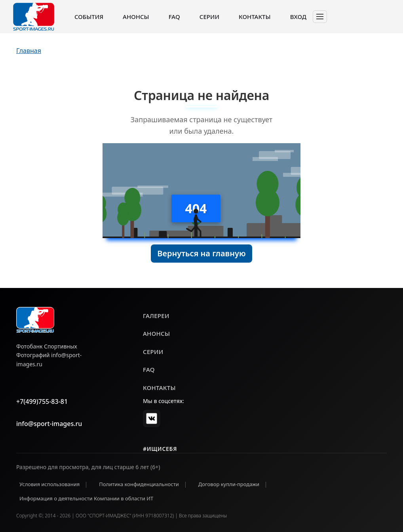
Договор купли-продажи (229, 484)
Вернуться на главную (201, 253)
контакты (159, 388)
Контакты (255, 17)
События (89, 17)
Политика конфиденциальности (139, 484)
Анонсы (136, 17)
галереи (156, 316)
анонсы (156, 333)
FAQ (174, 17)
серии (153, 352)
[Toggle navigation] (320, 17)
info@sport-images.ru (49, 424)
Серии (209, 17)
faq (149, 369)
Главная (29, 51)
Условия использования (49, 484)
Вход (298, 17)
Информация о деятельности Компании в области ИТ (86, 498)
